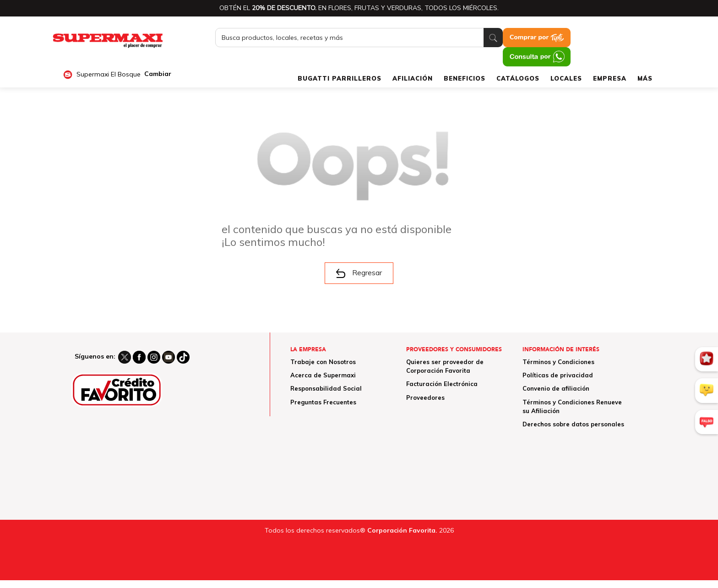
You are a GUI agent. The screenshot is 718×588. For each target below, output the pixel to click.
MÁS (645, 78)
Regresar (359, 273)
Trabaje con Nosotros (323, 362)
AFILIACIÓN (413, 78)
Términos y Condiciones (558, 362)
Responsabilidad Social (326, 388)
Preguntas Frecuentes (323, 402)
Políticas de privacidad (558, 375)
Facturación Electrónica (442, 384)
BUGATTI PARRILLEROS (340, 78)
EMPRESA (610, 78)
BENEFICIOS (465, 78)
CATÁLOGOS (518, 78)
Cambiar (158, 74)
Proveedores (425, 397)
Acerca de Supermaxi (323, 375)
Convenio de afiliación (556, 388)
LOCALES (566, 78)
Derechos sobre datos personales (573, 424)
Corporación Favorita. (402, 530)
